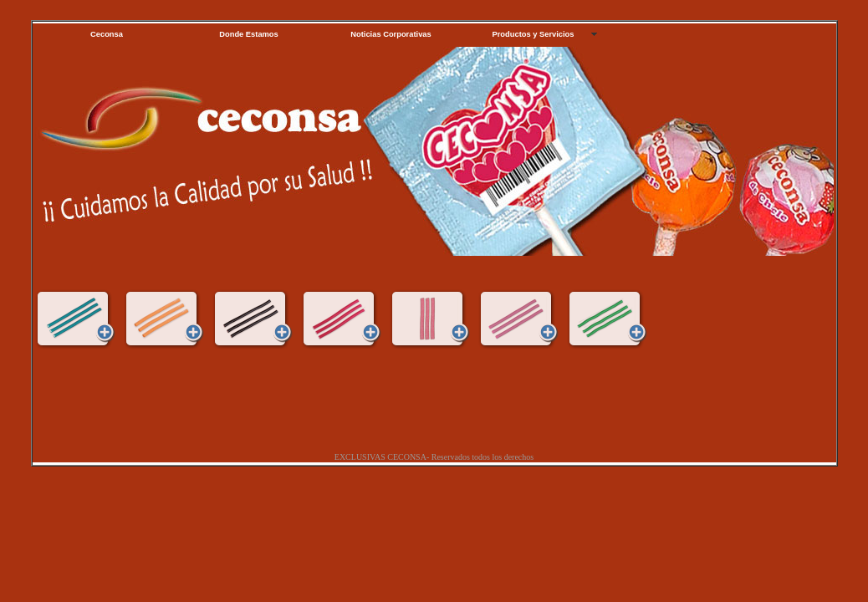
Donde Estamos (249, 34)
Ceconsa (107, 34)
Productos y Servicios (534, 34)
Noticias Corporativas (391, 34)
